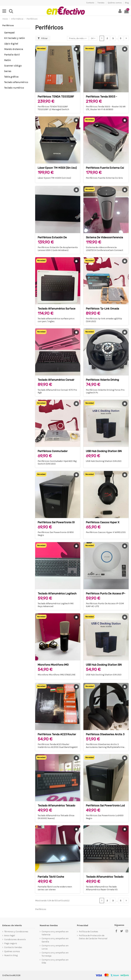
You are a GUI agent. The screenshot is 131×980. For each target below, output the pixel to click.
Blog (127, 3)
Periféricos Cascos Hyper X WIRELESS (106, 532)
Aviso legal (10, 936)
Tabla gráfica (11, 77)
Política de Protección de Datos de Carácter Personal (93, 937)
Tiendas (101, 3)
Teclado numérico (14, 88)
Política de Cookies (89, 932)
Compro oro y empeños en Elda (55, 961)
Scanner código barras (13, 68)
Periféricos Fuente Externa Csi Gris (104, 178)
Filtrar (43, 38)
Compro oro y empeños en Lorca (55, 947)
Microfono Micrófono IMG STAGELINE (57, 675)
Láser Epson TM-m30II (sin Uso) (57, 168)
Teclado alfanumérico (16, 82)
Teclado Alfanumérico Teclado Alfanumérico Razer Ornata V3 (102, 888)
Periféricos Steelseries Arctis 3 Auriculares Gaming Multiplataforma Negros (105, 747)
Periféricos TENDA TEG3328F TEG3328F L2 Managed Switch (53, 108)
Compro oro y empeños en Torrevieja (55, 954)
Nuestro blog (11, 955)
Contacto (90, 3)
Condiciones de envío (15, 939)
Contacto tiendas (13, 947)
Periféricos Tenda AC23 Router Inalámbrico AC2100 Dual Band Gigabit (58, 746)
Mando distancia (14, 49)
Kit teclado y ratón (15, 38)
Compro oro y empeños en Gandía (55, 940)
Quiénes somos (115, 3)
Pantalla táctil (12, 55)
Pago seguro (11, 943)
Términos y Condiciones (16, 932)
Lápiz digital (11, 44)
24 (93, 38)
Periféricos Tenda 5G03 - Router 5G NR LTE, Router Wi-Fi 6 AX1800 (106, 108)
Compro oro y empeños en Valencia (55, 933)
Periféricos (8, 25)
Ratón (8, 60)
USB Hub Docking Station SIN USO (104, 461)
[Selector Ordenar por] (78, 38)
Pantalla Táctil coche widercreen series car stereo (55, 888)
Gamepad (9, 33)
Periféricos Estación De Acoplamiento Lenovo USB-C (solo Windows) (58, 249)
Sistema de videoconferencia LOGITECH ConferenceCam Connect (105, 249)
